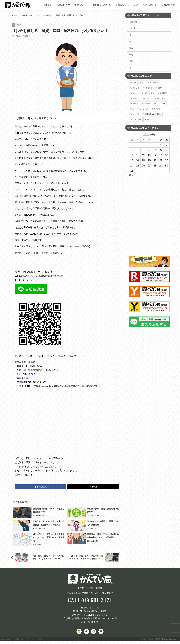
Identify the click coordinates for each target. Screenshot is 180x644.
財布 (160, 88)
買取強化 (149, 88)
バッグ (148, 98)
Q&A (136, 5)
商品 (131, 48)
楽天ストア (158, 109)
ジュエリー (161, 104)
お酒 (134, 83)
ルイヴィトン (162, 98)
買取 (131, 61)
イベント (133, 35)
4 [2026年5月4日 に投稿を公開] (138, 150)
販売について (81, 5)
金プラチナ (154, 83)
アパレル (136, 88)
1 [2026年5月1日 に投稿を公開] (161, 145)
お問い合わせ (168, 5)
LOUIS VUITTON (153, 114)
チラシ (132, 41)
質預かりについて (102, 5)
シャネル (136, 114)
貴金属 (135, 104)
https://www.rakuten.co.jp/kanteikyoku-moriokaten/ (69, 387)
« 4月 (132, 175)
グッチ (135, 93)
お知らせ (133, 22)
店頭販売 (147, 104)
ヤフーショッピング (140, 109)
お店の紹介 (63, 5)
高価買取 (136, 98)
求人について (150, 5)
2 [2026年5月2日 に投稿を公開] (167, 145)
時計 (145, 93)
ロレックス (151, 119)
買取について (122, 5)
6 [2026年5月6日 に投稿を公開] (149, 150)
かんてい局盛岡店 (160, 93)
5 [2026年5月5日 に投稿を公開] (143, 150)
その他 (132, 28)
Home (48, 5)
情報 (131, 55)
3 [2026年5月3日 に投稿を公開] (132, 150)
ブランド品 (137, 119)
